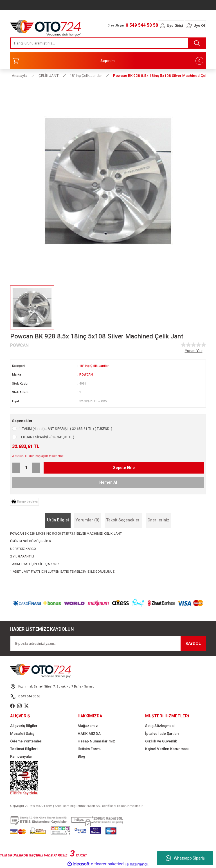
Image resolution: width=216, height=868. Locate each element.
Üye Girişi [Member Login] (175, 25)
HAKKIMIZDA (89, 734)
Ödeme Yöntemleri (26, 741)
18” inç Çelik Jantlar (94, 366)
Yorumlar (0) (88, 520)
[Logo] (46, 27)
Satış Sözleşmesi (160, 726)
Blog (81, 756)
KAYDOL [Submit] (193, 643)
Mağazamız (88, 726)
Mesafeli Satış (22, 734)
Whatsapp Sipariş (185, 858)
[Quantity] (26, 468)
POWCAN (86, 374)
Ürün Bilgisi (58, 520)
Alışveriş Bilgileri (24, 726)
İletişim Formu (90, 749)
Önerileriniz (158, 520)
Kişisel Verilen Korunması (167, 749)
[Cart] (108, 61)
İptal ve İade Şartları (162, 734)
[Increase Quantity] (36, 468)
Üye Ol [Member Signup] (199, 25)
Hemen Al (108, 482)
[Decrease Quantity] (16, 468)
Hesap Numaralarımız (96, 741)
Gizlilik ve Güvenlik (161, 741)
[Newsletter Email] (108, 644)
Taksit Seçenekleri (123, 520)
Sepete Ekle (124, 468)
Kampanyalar (21, 756)
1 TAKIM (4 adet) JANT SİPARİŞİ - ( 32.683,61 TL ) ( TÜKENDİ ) (66, 429)
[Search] (108, 43)
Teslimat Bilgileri (24, 749)
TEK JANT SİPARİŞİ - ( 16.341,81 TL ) (47, 437)
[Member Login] (163, 26)
